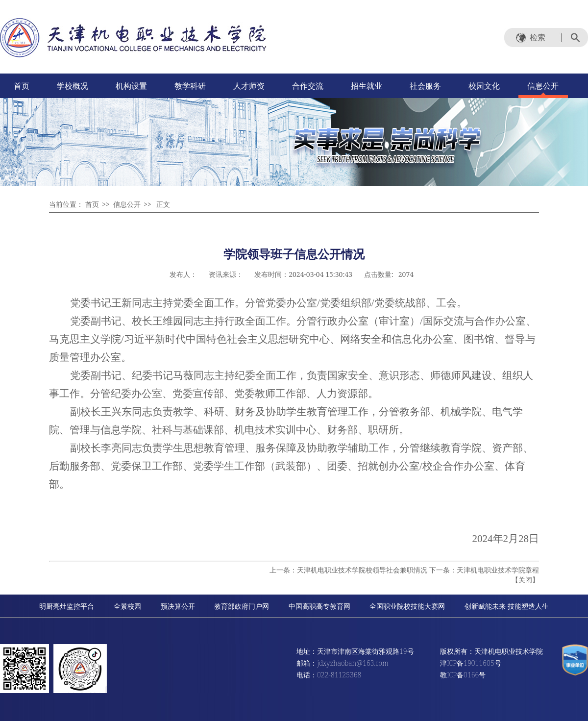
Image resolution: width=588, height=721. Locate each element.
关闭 (525, 580)
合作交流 (308, 86)
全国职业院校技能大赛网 (407, 606)
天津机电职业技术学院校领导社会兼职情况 (362, 570)
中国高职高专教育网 (319, 606)
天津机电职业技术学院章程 (498, 570)
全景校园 (127, 606)
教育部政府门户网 (242, 606)
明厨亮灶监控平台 (67, 606)
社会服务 (425, 86)
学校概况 (73, 86)
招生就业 (367, 86)
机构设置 (131, 86)
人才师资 (249, 86)
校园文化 (484, 86)
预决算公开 (178, 606)
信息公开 (543, 86)
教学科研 (190, 86)
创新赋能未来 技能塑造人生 (507, 606)
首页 (22, 86)
